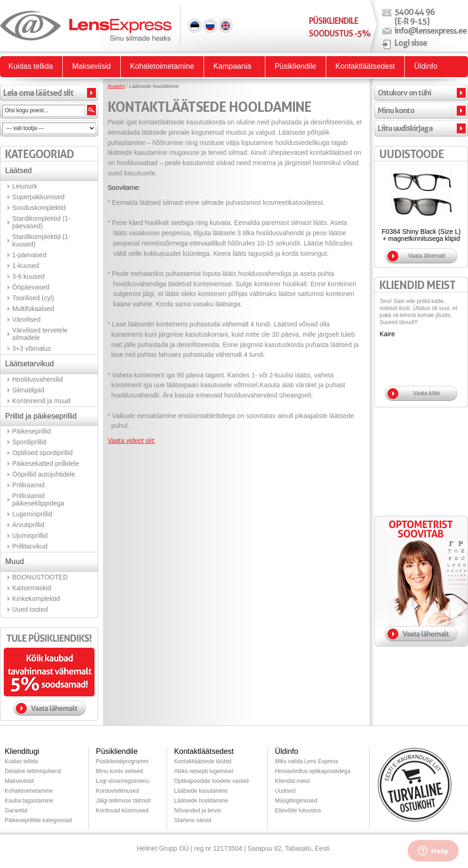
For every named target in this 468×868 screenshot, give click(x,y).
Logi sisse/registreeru (123, 781)
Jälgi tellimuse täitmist (123, 801)
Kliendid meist (292, 781)
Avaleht (116, 86)
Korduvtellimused (117, 791)
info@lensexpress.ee (431, 30)
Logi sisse (411, 43)
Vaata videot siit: (132, 441)
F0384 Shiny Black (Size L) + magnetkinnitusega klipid (421, 235)
